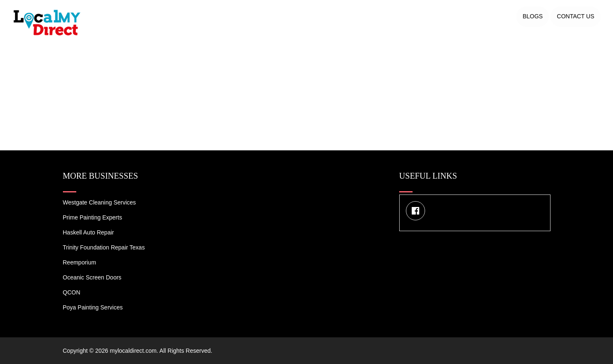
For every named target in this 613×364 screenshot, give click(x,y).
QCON (72, 292)
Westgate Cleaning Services (100, 202)
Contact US (575, 16)
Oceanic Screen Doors (92, 277)
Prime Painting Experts (93, 217)
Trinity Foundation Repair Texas (104, 247)
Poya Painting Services (93, 307)
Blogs (533, 16)
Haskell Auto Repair (89, 232)
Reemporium (80, 262)
